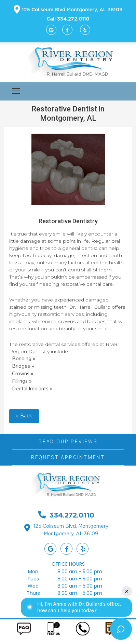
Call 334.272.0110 (68, 19)
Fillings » (22, 381)
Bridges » (23, 366)
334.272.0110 (72, 515)
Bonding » (24, 359)
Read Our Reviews (68, 442)
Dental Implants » (32, 389)
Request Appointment (68, 457)
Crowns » (23, 374)
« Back (24, 416)
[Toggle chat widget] (121, 629)
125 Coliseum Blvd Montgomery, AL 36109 (72, 10)
